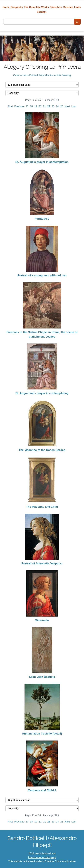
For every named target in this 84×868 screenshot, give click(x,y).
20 (40, 106)
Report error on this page (42, 857)
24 (57, 106)
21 (44, 106)
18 (31, 106)
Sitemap (68, 7)
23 (53, 106)
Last (74, 106)
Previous (19, 106)
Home (6, 7)
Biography (17, 7)
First (10, 106)
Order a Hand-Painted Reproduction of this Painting (42, 75)
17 (27, 106)
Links (77, 7)
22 (49, 106)
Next (67, 106)
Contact (42, 12)
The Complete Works (36, 7)
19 (36, 106)
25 (62, 106)
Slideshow (56, 7)
